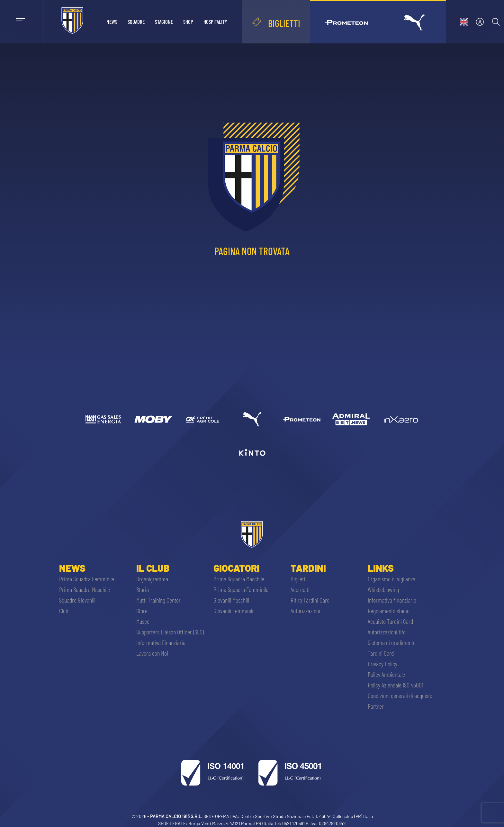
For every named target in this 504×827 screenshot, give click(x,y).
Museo (143, 621)
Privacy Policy (382, 664)
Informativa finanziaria (392, 600)
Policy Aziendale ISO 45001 (396, 685)
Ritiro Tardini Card (310, 600)
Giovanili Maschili (231, 600)
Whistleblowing (383, 589)
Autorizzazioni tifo (387, 632)
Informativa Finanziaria (161, 642)
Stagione (164, 22)
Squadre (136, 22)
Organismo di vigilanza (392, 579)
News (112, 22)
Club (64, 611)
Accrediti (300, 589)
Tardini (308, 568)
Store (142, 611)
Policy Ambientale (386, 674)
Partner (376, 706)
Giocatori (236, 568)
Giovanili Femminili (233, 611)
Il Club (153, 568)
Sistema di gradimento (392, 642)
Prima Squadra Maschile (85, 589)
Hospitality (215, 22)
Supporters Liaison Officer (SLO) (170, 632)
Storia (143, 589)
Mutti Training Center (158, 600)
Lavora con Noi (152, 653)
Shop (188, 22)
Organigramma (152, 579)
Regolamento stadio (389, 611)
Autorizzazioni (305, 611)
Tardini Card (381, 653)
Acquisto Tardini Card (390, 621)
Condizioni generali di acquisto (400, 695)
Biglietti (299, 579)
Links (381, 568)
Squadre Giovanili (77, 600)
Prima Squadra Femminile (87, 579)
